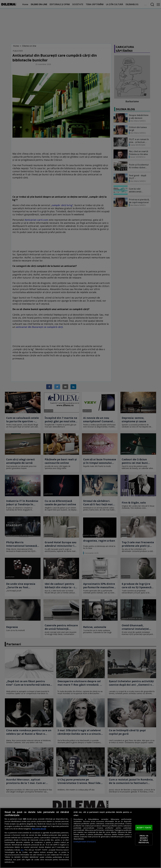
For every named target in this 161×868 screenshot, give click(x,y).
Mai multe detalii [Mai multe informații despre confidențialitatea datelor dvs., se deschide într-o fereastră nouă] (39, 829)
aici (22, 850)
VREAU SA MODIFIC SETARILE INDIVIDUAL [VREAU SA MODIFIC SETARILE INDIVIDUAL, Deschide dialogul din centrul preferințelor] (144, 839)
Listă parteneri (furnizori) (85, 842)
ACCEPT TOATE (144, 828)
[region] (81, 838)
